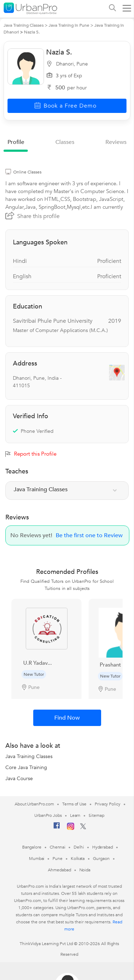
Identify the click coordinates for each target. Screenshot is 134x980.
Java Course (19, 779)
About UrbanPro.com (34, 804)
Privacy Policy (108, 804)
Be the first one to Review (89, 535)
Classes (65, 142)
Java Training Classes (29, 756)
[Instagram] (71, 829)
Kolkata (78, 859)
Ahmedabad (59, 870)
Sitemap (96, 815)
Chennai (58, 847)
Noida (85, 870)
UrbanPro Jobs (48, 815)
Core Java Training (26, 768)
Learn (75, 815)
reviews (116, 142)
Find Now (67, 718)
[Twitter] (83, 828)
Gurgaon (101, 859)
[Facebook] (57, 828)
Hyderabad (103, 847)
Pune (58, 859)
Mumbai (37, 859)
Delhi (79, 847)
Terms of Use (74, 804)
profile (16, 142)
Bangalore (32, 847)
